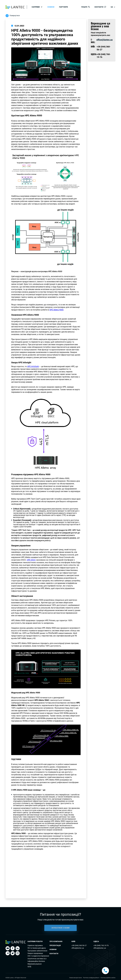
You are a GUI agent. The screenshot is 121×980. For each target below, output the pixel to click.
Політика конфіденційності (91, 978)
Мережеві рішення (35, 964)
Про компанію (56, 941)
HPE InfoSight (33, 366)
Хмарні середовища (35, 953)
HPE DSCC (31, 560)
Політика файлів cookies (108, 978)
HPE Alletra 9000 (56, 310)
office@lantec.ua (105, 40)
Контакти (54, 954)
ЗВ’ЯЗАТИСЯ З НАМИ (60, 931)
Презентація (55, 945)
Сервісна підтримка (35, 945)
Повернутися (15, 16)
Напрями (36, 7)
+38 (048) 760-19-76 (101, 945)
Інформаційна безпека (36, 961)
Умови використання (76, 978)
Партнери (63, 7)
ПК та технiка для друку (37, 948)
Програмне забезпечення (37, 951)
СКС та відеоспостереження (38, 956)
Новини (51, 7)
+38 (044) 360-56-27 (79, 945)
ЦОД (29, 966)
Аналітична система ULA (37, 959)
